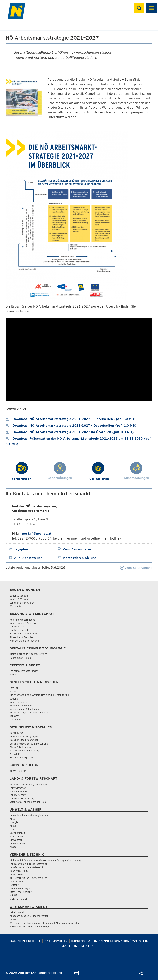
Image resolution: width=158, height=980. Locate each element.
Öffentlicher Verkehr (21, 892)
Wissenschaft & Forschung (24, 641)
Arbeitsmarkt (17, 912)
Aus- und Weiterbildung (23, 620)
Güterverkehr (17, 875)
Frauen (13, 691)
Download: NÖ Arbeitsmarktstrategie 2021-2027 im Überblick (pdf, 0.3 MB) (70, 432)
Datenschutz (56, 941)
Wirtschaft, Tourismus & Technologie (30, 926)
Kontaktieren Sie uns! (80, 558)
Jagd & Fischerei (19, 791)
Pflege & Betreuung (20, 747)
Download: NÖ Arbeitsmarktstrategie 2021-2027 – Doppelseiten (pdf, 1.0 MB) (71, 425)
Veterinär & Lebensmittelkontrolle (28, 802)
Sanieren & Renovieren (22, 603)
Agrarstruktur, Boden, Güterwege (28, 785)
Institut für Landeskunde (23, 634)
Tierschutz (15, 719)
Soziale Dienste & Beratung (24, 751)
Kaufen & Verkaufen (20, 599)
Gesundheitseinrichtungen (24, 740)
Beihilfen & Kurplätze (21, 758)
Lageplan (21, 549)
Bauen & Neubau (19, 596)
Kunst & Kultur (18, 771)
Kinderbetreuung (19, 702)
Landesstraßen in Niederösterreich (29, 864)
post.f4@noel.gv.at (37, 533)
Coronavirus (16, 733)
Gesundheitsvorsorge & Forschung (29, 744)
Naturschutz (16, 836)
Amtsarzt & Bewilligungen (24, 736)
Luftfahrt (14, 885)
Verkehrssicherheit (20, 899)
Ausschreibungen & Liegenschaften (29, 916)
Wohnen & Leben (19, 606)
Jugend (14, 699)
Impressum (81, 941)
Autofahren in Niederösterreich (27, 867)
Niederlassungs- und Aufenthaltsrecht (30, 712)
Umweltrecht (17, 840)
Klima (13, 826)
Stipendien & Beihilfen (22, 637)
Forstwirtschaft (18, 788)
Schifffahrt (15, 895)
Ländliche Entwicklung (22, 798)
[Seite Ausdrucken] (77, 974)
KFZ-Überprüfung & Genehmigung (28, 878)
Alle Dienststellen (28, 558)
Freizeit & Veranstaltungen (24, 671)
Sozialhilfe (15, 754)
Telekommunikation (20, 658)
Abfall (13, 819)
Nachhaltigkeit (17, 833)
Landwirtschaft (18, 795)
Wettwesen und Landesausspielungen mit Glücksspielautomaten (45, 923)
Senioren (14, 716)
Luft (12, 830)
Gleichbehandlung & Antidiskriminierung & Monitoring (39, 695)
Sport (13, 674)
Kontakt (88, 946)
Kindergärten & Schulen (23, 623)
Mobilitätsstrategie (20, 888)
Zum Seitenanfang (136, 568)
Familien (14, 688)
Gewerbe (14, 920)
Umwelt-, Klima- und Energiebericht (29, 815)
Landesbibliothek (19, 630)
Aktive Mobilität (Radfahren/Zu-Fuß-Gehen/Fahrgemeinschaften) (45, 860)
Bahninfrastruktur (19, 871)
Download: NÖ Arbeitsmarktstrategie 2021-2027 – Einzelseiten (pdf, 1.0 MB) (71, 419)
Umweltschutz (17, 843)
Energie (14, 822)
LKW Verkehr (17, 881)
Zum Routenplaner (77, 549)
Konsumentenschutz (21, 706)
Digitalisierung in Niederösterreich (28, 654)
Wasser (13, 847)
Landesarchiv (17, 627)
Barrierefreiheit (25, 941)
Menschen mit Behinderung (25, 709)
